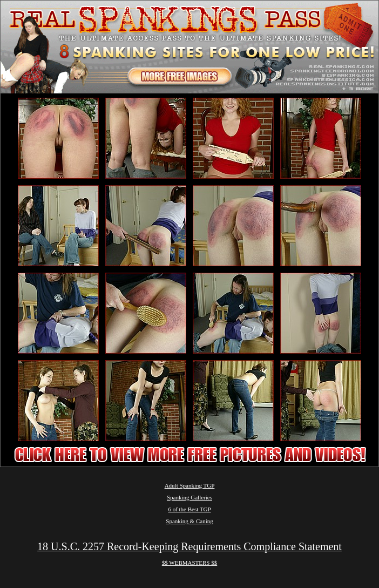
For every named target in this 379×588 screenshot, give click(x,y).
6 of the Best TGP (189, 509)
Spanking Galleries (189, 497)
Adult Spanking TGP (190, 485)
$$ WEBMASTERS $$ (189, 563)
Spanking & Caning (189, 521)
